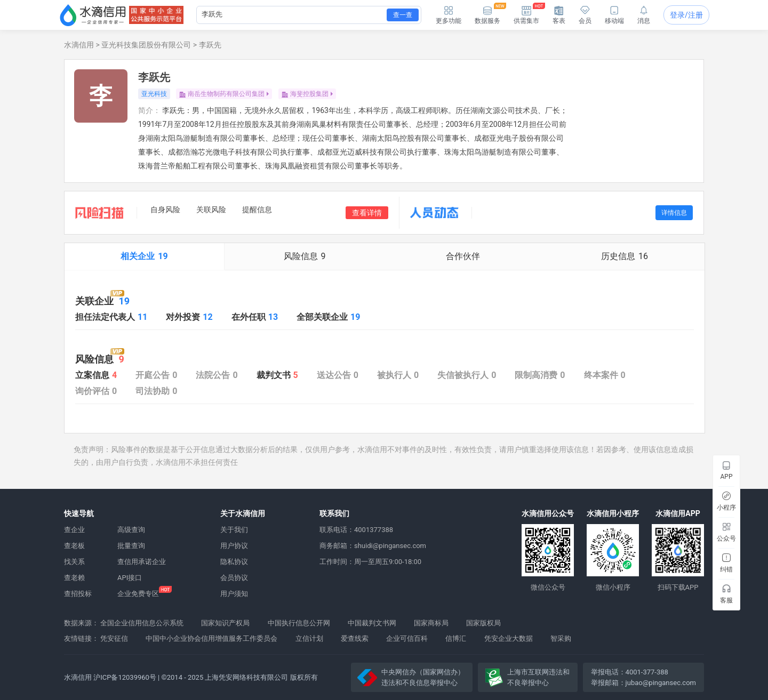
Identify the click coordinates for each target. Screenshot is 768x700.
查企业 (74, 530)
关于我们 (234, 530)
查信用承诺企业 (142, 562)
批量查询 (131, 546)
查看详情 (367, 213)
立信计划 (309, 638)
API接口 (130, 578)
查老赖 (74, 578)
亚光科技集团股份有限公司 (146, 45)
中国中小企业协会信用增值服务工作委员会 (211, 638)
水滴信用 (79, 45)
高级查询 (131, 530)
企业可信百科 (407, 638)
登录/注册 (686, 15)
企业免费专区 (138, 594)
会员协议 (234, 578)
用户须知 (234, 594)
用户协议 (234, 546)
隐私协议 (234, 562)
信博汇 (456, 638)
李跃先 (210, 45)
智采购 (561, 638)
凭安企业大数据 (509, 638)
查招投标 (78, 594)
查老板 (74, 546)
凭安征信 (114, 638)
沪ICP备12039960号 (125, 677)
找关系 (74, 562)
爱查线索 (355, 638)
